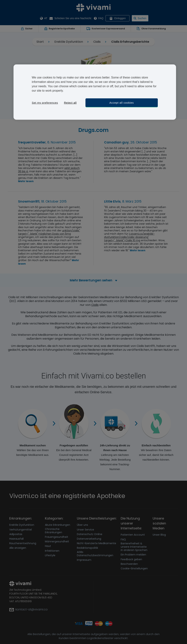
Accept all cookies (122, 103)
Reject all (70, 103)
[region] (95, 92)
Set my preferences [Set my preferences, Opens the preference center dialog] (45, 103)
